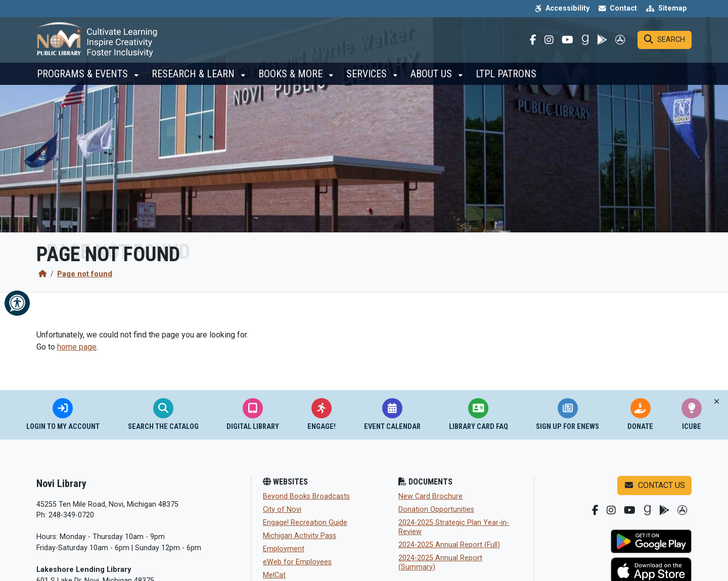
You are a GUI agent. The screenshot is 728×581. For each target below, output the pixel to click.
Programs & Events (84, 81)
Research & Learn (194, 81)
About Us (433, 81)
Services (368, 81)
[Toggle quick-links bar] (717, 402)
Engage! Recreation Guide (305, 523)
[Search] (665, 43)
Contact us (654, 485)
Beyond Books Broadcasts (306, 496)
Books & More (292, 81)
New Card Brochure (430, 496)
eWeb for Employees (297, 562)
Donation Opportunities (436, 510)
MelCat (274, 575)
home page (77, 347)
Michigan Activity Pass (300, 536)
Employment (284, 549)
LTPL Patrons (506, 81)
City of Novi (282, 510)
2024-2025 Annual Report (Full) (449, 545)
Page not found (85, 274)
